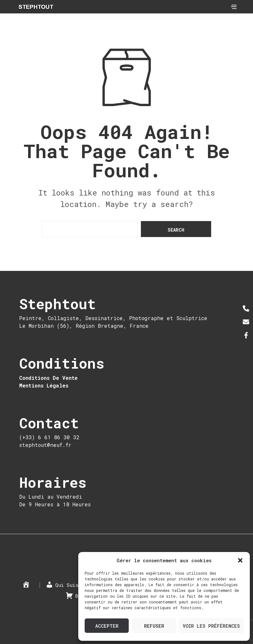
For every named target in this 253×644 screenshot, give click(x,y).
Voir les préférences (211, 626)
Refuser (154, 626)
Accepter (107, 626)
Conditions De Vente (48, 378)
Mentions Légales (44, 385)
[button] (240, 560)
